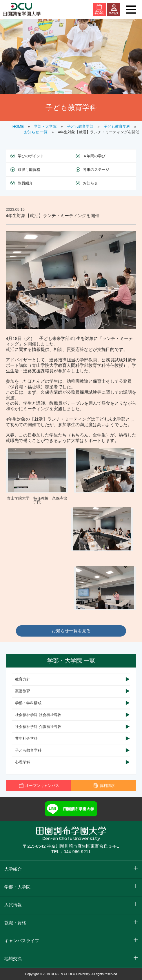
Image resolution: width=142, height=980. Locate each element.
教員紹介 (25, 183)
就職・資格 (15, 923)
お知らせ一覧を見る (71, 631)
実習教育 (23, 691)
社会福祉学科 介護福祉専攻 (38, 727)
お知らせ (90, 183)
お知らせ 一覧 (36, 132)
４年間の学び (94, 156)
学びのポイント (31, 156)
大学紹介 (13, 869)
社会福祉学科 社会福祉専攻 (38, 715)
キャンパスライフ (22, 941)
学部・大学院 (45, 126)
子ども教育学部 (80, 126)
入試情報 (13, 905)
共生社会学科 (26, 738)
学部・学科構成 (28, 703)
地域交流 (13, 958)
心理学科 (23, 762)
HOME (18, 126)
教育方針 (23, 679)
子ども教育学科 (117, 126)
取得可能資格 (29, 170)
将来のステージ (96, 170)
